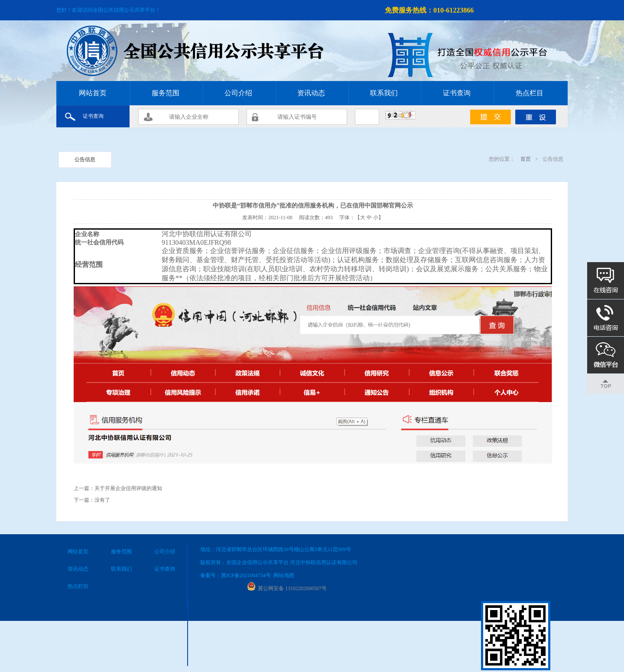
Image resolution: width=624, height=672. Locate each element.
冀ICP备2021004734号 (246, 575)
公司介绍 (238, 93)
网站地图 (284, 575)
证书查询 (457, 93)
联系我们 (384, 93)
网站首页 (93, 93)
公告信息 (85, 159)
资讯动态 (311, 93)
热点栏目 (530, 93)
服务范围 (166, 93)
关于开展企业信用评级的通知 (128, 488)
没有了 (102, 500)
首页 (525, 159)
